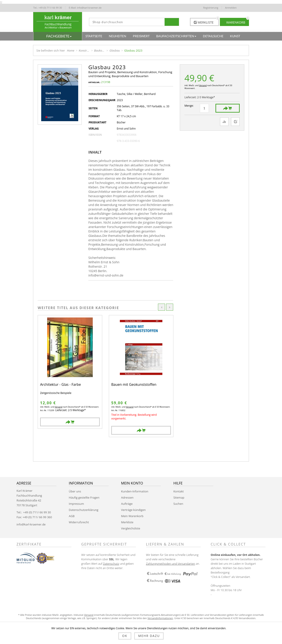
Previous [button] (161, 307)
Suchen (178, 504)
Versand (203, 85)
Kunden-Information (135, 491)
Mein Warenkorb (132, 516)
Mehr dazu (149, 636)
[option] (70, 372)
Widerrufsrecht (79, 522)
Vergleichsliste (131, 528)
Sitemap (179, 497)
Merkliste (127, 522)
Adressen (127, 497)
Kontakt (179, 491)
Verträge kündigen (134, 510)
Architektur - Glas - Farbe (60, 385)
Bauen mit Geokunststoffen (134, 385)
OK (125, 636)
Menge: (189, 106)
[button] (58, 36)
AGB (72, 516)
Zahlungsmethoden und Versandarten (171, 564)
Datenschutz (111, 564)
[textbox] (127, 22)
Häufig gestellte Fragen (84, 497)
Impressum (76, 504)
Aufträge (127, 504)
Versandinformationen (160, 618)
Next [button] (170, 307)
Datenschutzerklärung (83, 510)
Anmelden (231, 8)
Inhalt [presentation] (95, 152)
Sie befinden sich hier (51, 50)
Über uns (75, 491)
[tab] (97, 152)
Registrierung (211, 8)
